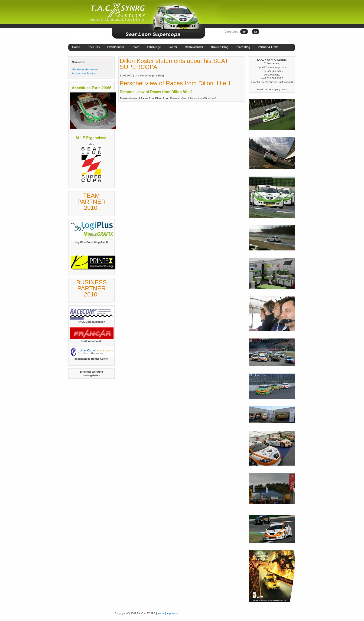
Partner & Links (268, 47)
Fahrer (173, 47)
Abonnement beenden (84, 73)
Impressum (173, 613)
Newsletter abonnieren (85, 69)
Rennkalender (194, 47)
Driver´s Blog (220, 47)
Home (76, 47)
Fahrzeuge (154, 47)
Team (136, 47)
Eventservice (116, 47)
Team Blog (243, 47)
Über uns (94, 47)
